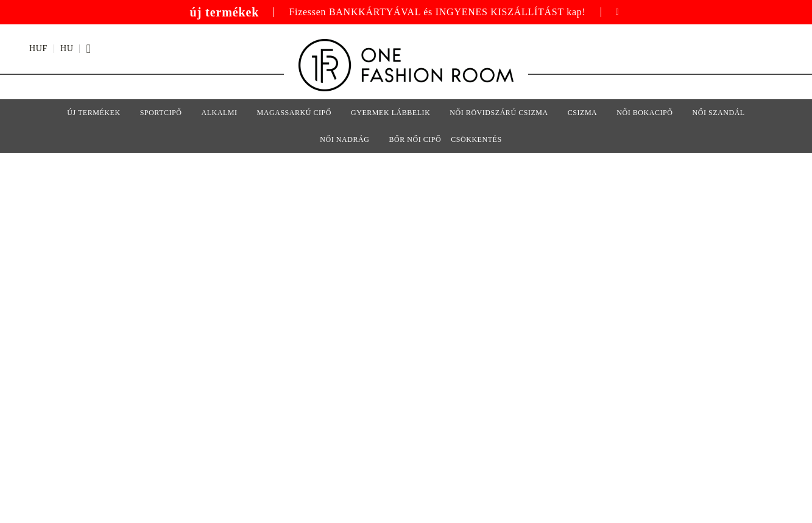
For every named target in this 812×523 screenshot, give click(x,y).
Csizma (583, 113)
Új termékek (94, 113)
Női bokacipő (644, 113)
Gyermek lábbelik (390, 113)
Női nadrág (344, 139)
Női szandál (718, 113)
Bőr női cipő (415, 139)
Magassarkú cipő (294, 113)
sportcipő (161, 113)
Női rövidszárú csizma (499, 113)
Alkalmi (219, 113)
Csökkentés (476, 139)
